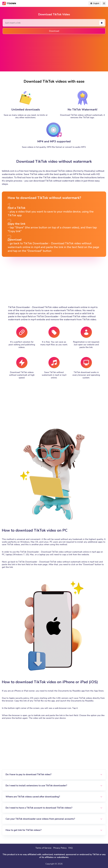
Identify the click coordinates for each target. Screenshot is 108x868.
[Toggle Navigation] (104, 3)
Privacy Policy (60, 848)
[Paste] (102, 23)
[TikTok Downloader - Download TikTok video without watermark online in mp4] (10, 3)
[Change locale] (95, 3)
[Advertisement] (54, 52)
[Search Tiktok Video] (54, 23)
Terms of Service (43, 848)
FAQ (71, 848)
